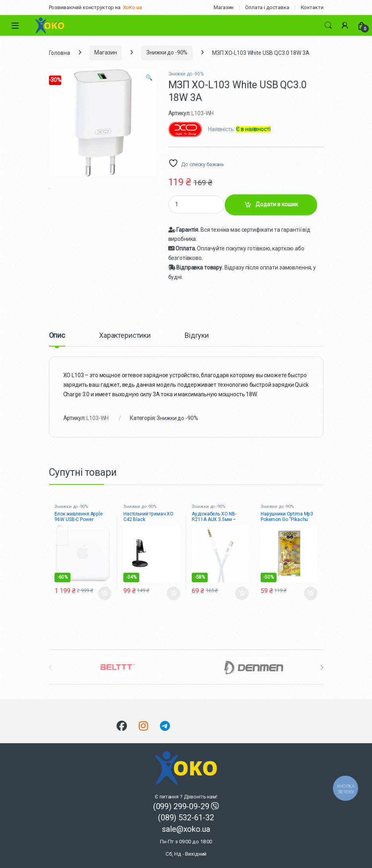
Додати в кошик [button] (105, 593)
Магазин (224, 7)
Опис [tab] (57, 336)
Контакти (312, 7)
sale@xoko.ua (186, 841)
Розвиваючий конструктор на (85, 7)
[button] (149, 78)
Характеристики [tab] (125, 336)
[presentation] (322, 668)
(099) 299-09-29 (182, 806)
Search (328, 25)
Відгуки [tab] (197, 336)
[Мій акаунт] (345, 26)
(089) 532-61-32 (186, 818)
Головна (59, 52)
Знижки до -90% (167, 52)
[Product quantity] (196, 204)
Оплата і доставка (267, 7)
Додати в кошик (277, 204)
